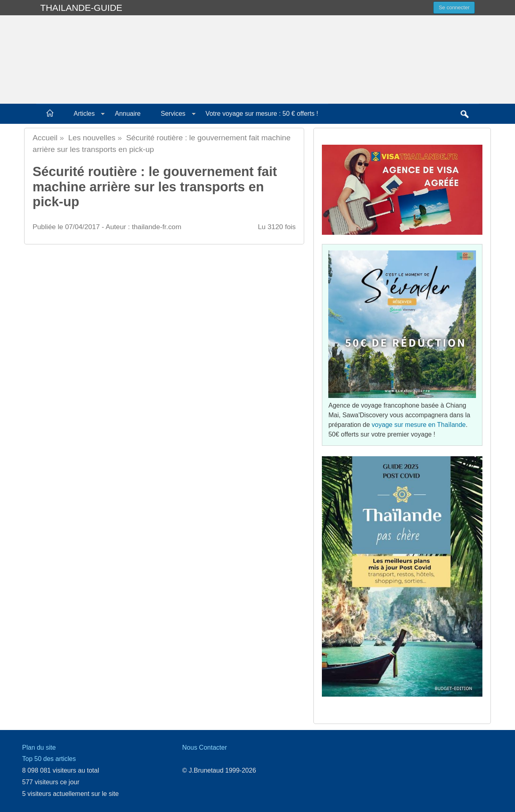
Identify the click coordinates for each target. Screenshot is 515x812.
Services (173, 114)
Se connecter (454, 7)
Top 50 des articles (49, 759)
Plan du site (39, 747)
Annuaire (128, 114)
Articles (84, 114)
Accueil (45, 138)
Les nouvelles (92, 138)
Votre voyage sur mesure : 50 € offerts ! (262, 114)
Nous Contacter (205, 747)
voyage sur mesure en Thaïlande (419, 425)
